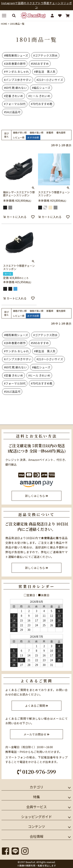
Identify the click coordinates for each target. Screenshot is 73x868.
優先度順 (61, 132)
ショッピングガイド (36, 817)
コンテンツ (36, 826)
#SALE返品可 (12, 112)
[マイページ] (52, 16)
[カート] (67, 16)
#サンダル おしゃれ (16, 71)
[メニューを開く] (6, 16)
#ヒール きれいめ (39, 96)
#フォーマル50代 (15, 104)
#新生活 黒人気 (45, 71)
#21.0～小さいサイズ (50, 80)
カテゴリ (36, 787)
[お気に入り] (60, 16)
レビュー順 (19, 137)
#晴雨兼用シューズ (16, 55)
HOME (4, 24)
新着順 (50, 132)
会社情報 (36, 836)
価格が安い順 (20, 132)
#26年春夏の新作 (15, 64)
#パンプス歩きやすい (18, 80)
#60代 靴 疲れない (15, 88)
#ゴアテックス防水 (45, 55)
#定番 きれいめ (14, 96)
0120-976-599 (36, 772)
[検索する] (14, 16)
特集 (36, 797)
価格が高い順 (36, 132)
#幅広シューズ (41, 88)
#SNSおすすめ (40, 64)
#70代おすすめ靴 (42, 104)
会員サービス (36, 807)
